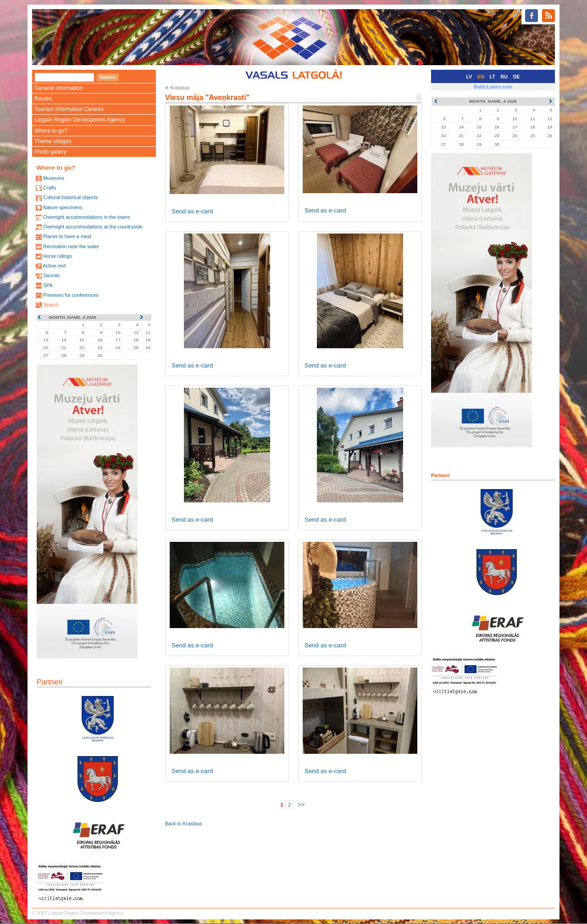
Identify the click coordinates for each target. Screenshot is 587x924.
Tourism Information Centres (69, 109)
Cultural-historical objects (70, 197)
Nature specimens (63, 207)
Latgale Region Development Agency (80, 120)
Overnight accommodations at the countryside (93, 227)
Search (51, 305)
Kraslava (180, 88)
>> (301, 804)
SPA (48, 285)
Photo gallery (50, 152)
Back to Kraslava (183, 824)
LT (493, 77)
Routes (43, 99)
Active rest (54, 266)
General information (58, 88)
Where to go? (51, 131)
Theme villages (53, 141)
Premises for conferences (71, 295)
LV (469, 77)
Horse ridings (58, 256)
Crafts (50, 188)
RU (504, 77)
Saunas (51, 275)
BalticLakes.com (493, 87)
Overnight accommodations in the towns (87, 217)
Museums (54, 178)
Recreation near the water (71, 246)
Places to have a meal (67, 236)
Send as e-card (192, 211)
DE (517, 77)
